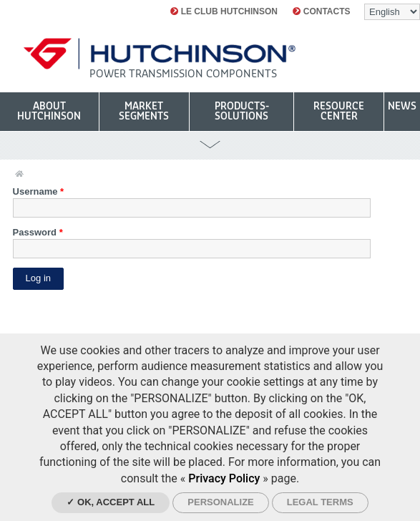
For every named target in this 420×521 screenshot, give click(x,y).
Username (39, 191)
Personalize (220, 502)
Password (38, 232)
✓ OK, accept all (111, 502)
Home (19, 174)
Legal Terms (320, 502)
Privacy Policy (224, 478)
